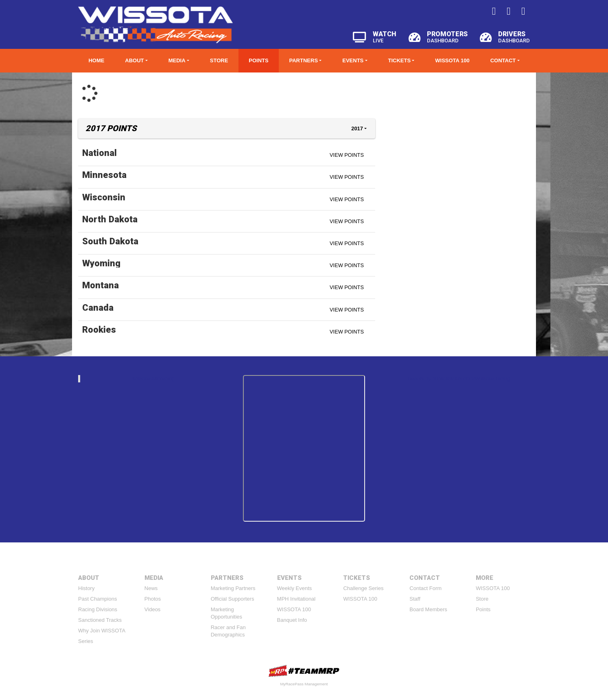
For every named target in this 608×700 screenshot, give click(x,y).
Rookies (99, 329)
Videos (153, 609)
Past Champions (97, 599)
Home (96, 60)
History (86, 588)
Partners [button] (304, 60)
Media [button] (177, 60)
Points (258, 60)
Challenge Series (363, 588)
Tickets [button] (399, 60)
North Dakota (110, 219)
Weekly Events (295, 588)
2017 (357, 128)
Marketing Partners (233, 588)
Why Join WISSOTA (102, 631)
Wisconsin (104, 197)
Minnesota (104, 175)
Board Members (428, 609)
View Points (347, 155)
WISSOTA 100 (452, 60)
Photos (153, 599)
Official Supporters (233, 599)
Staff (415, 599)
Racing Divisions (98, 609)
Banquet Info (292, 620)
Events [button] (353, 60)
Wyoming (101, 263)
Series (86, 641)
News (151, 588)
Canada (98, 307)
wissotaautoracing (153, 379)
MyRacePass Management (304, 684)
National (100, 153)
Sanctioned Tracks (100, 620)
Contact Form (425, 588)
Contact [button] (503, 60)
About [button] (134, 60)
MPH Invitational (296, 599)
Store (219, 60)
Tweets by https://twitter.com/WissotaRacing (459, 379)
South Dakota (110, 241)
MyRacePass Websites (304, 671)
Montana (101, 285)
